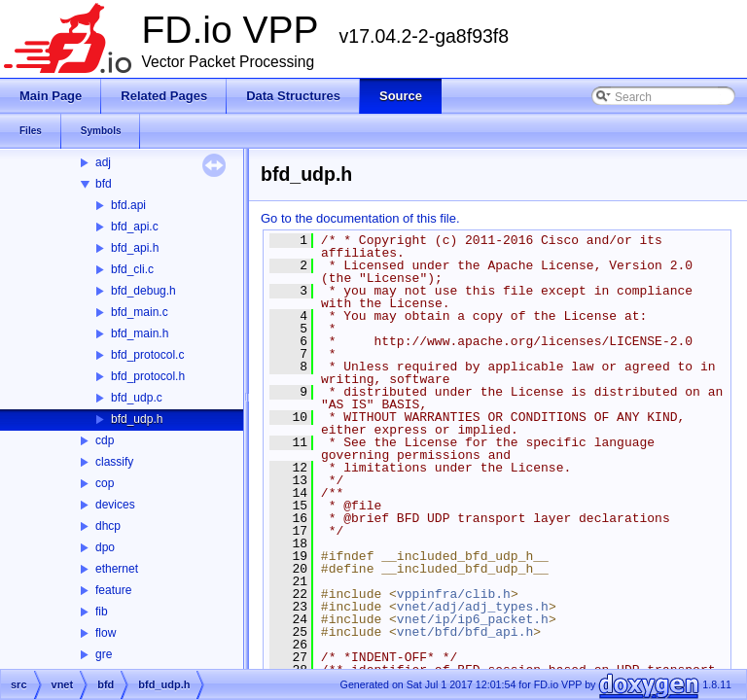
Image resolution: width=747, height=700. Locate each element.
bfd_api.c (135, 227)
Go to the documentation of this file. (360, 218)
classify (114, 462)
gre (104, 654)
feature (113, 590)
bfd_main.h (140, 333)
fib (102, 612)
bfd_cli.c (132, 269)
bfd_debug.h (143, 291)
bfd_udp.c (137, 398)
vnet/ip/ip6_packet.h (473, 619)
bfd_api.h (135, 248)
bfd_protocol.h (148, 376)
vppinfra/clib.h (454, 594)
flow (106, 633)
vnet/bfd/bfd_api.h (465, 632)
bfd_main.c (140, 312)
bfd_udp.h (137, 419)
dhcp (108, 526)
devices (115, 505)
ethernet (117, 569)
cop (105, 483)
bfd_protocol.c (147, 355)
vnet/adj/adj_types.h (473, 607)
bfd (104, 184)
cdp (105, 440)
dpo (105, 547)
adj (103, 162)
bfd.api (128, 205)
